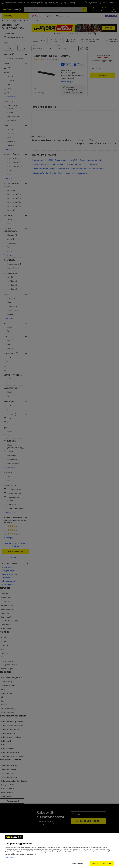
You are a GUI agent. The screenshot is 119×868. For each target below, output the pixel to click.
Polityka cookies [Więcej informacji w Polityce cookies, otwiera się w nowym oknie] (10, 857)
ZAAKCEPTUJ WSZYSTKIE (102, 863)
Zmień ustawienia (78, 863)
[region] (59, 850)
